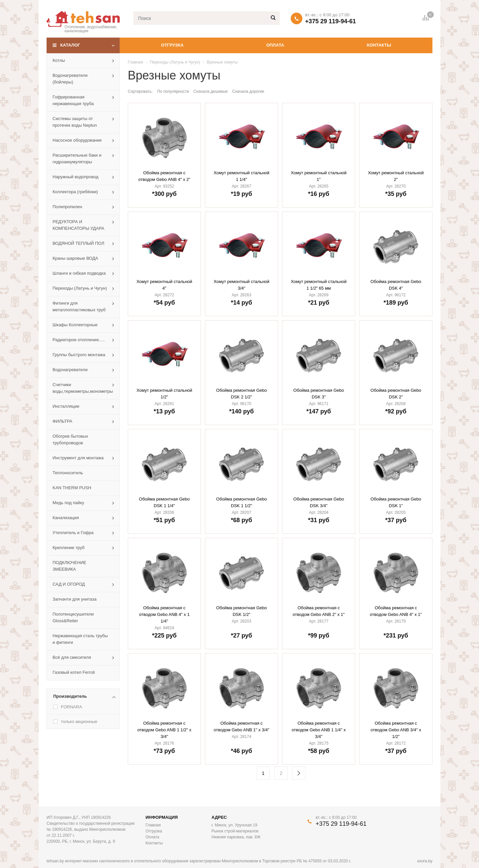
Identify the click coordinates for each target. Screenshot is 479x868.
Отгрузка (172, 45)
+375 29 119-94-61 (330, 21)
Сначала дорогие (248, 91)
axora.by (425, 861)
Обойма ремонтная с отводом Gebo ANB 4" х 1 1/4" (164, 614)
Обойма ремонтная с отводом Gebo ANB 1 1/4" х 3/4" (319, 730)
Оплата (275, 45)
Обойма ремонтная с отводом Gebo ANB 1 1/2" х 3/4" (164, 730)
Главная (135, 62)
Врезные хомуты (222, 62)
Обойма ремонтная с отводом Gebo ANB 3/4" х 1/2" (396, 730)
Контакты (379, 45)
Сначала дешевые (210, 91)
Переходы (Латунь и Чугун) (175, 62)
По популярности (173, 91)
